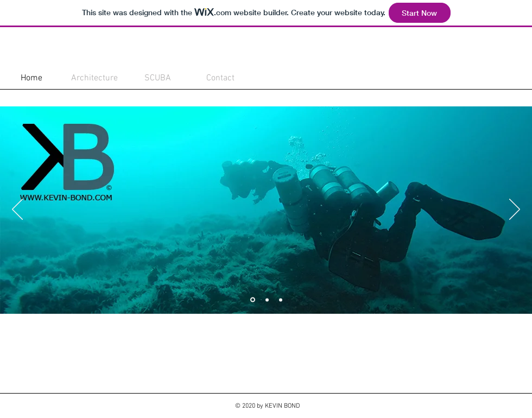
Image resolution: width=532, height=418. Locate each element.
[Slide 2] (267, 300)
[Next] (515, 210)
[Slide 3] (281, 300)
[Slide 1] (253, 300)
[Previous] (17, 210)
